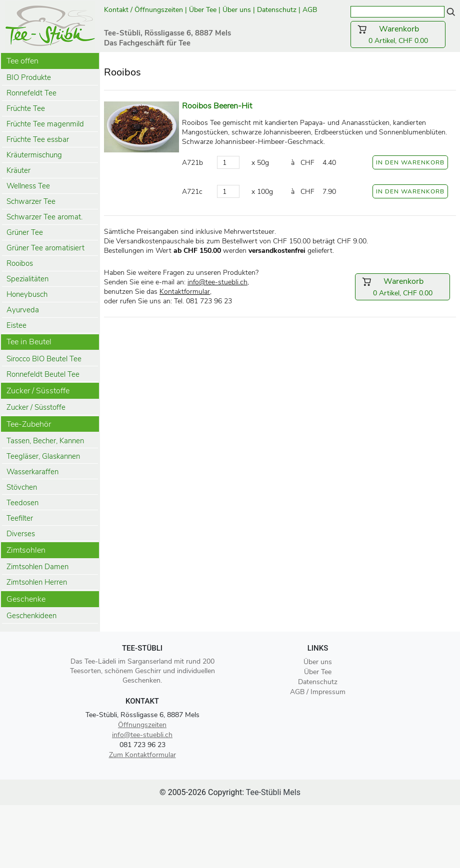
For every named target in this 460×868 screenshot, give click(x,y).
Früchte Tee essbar (38, 139)
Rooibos (20, 263)
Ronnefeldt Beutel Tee (43, 374)
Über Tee (203, 10)
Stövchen (22, 487)
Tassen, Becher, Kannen (45, 441)
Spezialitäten (27, 279)
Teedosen (22, 503)
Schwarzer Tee (31, 201)
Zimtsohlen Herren (37, 582)
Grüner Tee (25, 232)
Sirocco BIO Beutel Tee (44, 359)
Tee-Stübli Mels (273, 792)
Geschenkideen (31, 616)
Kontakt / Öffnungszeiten (143, 10)
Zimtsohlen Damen (37, 567)
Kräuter (18, 170)
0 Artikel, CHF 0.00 (398, 34)
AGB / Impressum (318, 692)
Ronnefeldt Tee (31, 93)
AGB (311, 10)
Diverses (21, 534)
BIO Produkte (29, 77)
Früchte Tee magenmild (45, 124)
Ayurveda (23, 310)
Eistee (16, 325)
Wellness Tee (28, 186)
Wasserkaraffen (32, 472)
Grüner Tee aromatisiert (45, 248)
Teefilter (20, 518)
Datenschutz (277, 10)
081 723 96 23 (142, 745)
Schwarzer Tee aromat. (44, 217)
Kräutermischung (34, 155)
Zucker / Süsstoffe (36, 407)
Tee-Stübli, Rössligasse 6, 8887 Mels (142, 715)
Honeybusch (27, 294)
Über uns (237, 10)
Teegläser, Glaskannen (43, 456)
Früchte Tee (26, 108)
